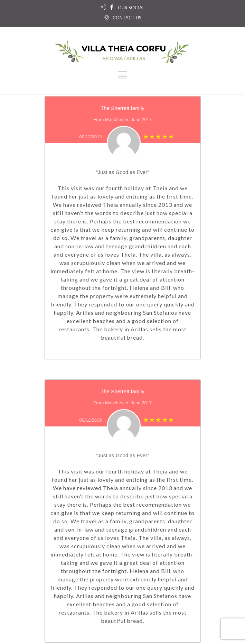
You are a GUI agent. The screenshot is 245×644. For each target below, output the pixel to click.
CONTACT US (127, 18)
